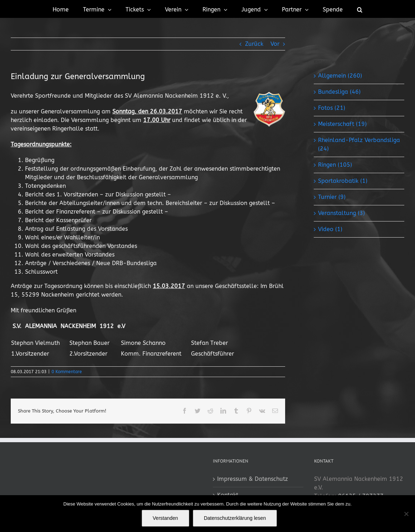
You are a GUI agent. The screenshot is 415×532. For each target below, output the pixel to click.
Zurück (254, 44)
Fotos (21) (332, 108)
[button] (360, 9)
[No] (406, 514)
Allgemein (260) (340, 76)
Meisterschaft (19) (342, 124)
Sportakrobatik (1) (343, 181)
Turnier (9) (332, 197)
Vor (275, 44)
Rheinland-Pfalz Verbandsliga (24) (359, 144)
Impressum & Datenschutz (253, 479)
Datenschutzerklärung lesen (235, 518)
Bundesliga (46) (339, 92)
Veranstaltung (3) (341, 213)
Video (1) (330, 229)
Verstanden (165, 518)
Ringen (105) (335, 165)
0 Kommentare (67, 372)
